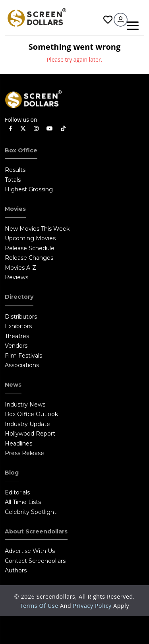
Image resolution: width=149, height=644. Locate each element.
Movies (15, 209)
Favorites (108, 20)
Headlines (18, 444)
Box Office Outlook (31, 414)
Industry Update (27, 424)
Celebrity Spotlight (31, 512)
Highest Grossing (29, 189)
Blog (12, 473)
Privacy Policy (93, 606)
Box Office (21, 150)
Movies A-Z (20, 268)
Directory (19, 297)
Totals (13, 180)
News (13, 385)
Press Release (24, 453)
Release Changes (29, 258)
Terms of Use (40, 606)
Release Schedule (30, 248)
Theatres (17, 336)
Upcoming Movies (30, 238)
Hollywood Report (30, 434)
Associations (22, 365)
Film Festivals (23, 356)
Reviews (16, 277)
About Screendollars (36, 531)
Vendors (16, 346)
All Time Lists (23, 502)
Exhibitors (18, 326)
